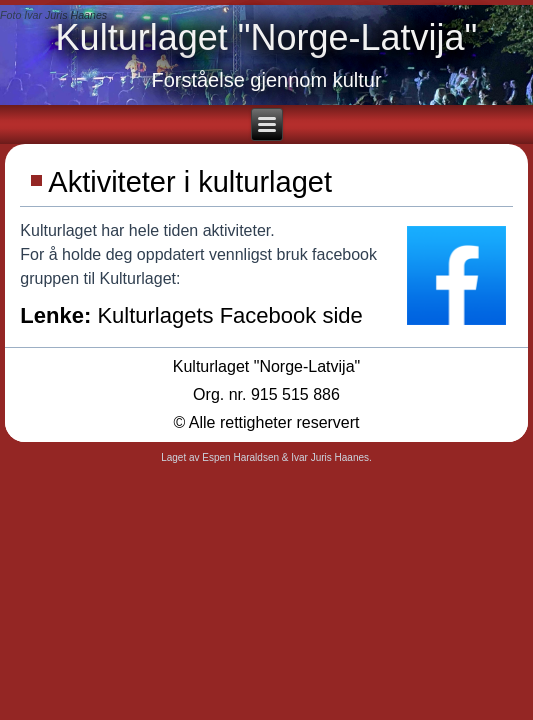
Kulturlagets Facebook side (229, 315)
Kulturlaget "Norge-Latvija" (267, 37)
